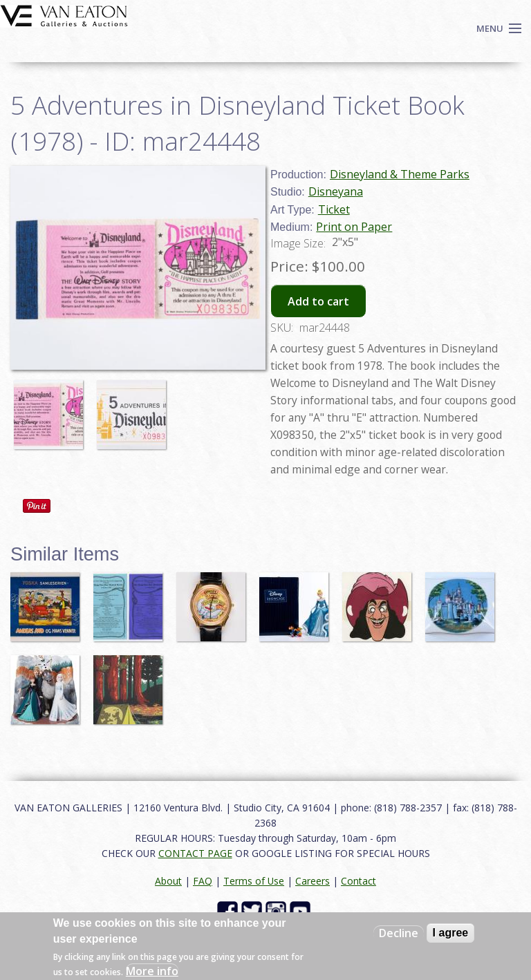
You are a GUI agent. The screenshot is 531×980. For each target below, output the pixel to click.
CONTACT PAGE (195, 853)
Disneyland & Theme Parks (400, 174)
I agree (451, 933)
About (168, 881)
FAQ (203, 881)
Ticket (334, 209)
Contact (358, 881)
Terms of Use (254, 881)
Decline (399, 933)
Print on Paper (354, 227)
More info (152, 971)
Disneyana (336, 191)
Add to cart (318, 301)
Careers (313, 881)
